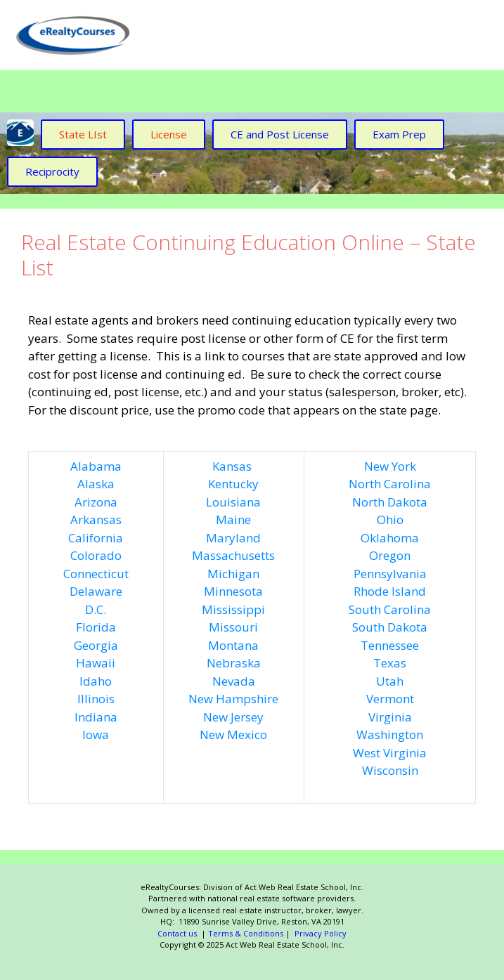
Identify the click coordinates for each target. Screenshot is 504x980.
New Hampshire (233, 699)
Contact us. (178, 933)
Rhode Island (390, 591)
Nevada (234, 681)
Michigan (233, 574)
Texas (390, 663)
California (96, 538)
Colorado (96, 555)
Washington (390, 734)
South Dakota (390, 627)
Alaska (96, 484)
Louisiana (233, 502)
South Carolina (390, 609)
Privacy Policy (319, 933)
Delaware (96, 591)
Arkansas (96, 520)
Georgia (96, 645)
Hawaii (96, 663)
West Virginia (390, 753)
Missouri (233, 627)
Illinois (96, 699)
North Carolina (390, 484)
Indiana (96, 717)
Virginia (390, 717)
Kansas (232, 466)
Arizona (96, 502)
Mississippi (233, 609)
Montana (233, 645)
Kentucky (233, 484)
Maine (233, 520)
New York (390, 466)
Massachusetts (233, 555)
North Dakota (390, 502)
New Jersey (233, 717)
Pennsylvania (390, 574)
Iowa (96, 734)
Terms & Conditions (246, 933)
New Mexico (233, 734)
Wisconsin (390, 770)
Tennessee (390, 645)
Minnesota (233, 591)
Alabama (96, 466)
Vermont (390, 699)
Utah (390, 681)
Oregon (390, 555)
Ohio (390, 520)
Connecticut (96, 574)
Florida (96, 627)
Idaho (96, 681)
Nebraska (234, 663)
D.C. (96, 609)
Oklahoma (390, 538)
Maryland (233, 538)
